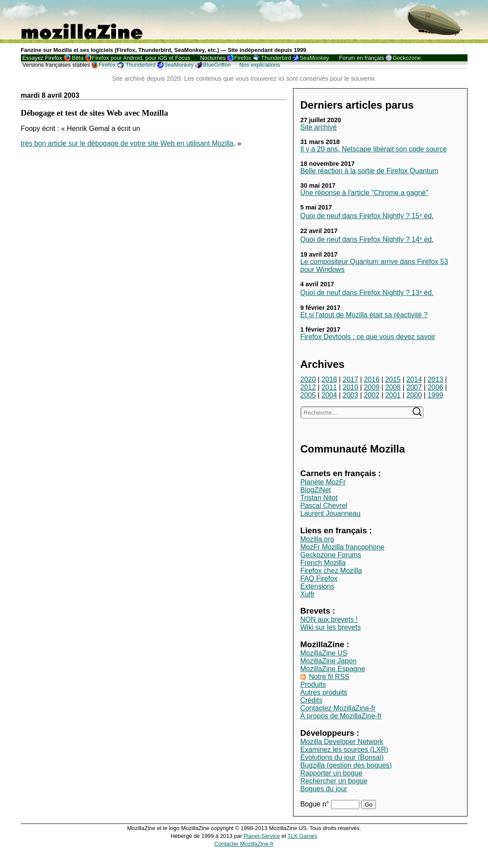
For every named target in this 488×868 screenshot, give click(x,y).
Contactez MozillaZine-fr (338, 708)
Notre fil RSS (329, 677)
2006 (435, 387)
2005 (308, 395)
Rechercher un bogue (334, 781)
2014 (414, 379)
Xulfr (308, 594)
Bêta (78, 58)
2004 (329, 395)
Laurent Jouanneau (331, 513)
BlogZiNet (316, 490)
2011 (329, 387)
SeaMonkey (314, 58)
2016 (372, 379)
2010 (351, 387)
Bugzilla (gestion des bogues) (346, 765)
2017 (351, 379)
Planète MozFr (323, 482)
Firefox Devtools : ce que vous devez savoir (368, 337)
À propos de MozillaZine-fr (341, 716)
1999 (435, 395)
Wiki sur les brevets (331, 627)
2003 (351, 395)
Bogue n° (316, 804)
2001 (393, 395)
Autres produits (324, 692)
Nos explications (260, 65)
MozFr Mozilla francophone (343, 547)
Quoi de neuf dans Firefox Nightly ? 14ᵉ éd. (367, 239)
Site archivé (319, 127)
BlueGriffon (217, 65)
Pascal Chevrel (324, 506)
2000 (414, 395)
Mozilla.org (317, 539)
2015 (393, 379)
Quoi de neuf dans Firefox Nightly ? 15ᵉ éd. (367, 216)
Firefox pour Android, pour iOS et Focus (141, 58)
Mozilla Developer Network (342, 742)
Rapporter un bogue (331, 773)
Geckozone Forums (331, 555)
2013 (435, 379)
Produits (313, 684)
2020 (308, 379)
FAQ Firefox (319, 578)
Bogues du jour (324, 789)
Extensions (317, 586)
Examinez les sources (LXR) (345, 750)
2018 (329, 379)
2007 (414, 387)
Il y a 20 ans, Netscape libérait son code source (374, 149)
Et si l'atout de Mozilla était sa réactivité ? (364, 315)
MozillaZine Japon (329, 661)
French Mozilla (323, 563)
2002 (372, 395)
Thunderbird (276, 58)
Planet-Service (262, 836)
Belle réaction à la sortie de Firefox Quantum (370, 171)
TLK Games (302, 836)
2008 (393, 387)
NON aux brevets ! (329, 619)
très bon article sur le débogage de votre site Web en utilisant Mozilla (127, 143)
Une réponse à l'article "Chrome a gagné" (365, 193)
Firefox (243, 58)
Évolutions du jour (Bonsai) (342, 757)
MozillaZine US (324, 653)
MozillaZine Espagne (333, 669)
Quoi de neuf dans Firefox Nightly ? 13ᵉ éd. (367, 293)
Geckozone (407, 58)
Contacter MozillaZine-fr (244, 844)
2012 (308, 387)
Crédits (312, 700)
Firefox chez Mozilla (331, 571)
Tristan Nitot (319, 498)
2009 (372, 387)
